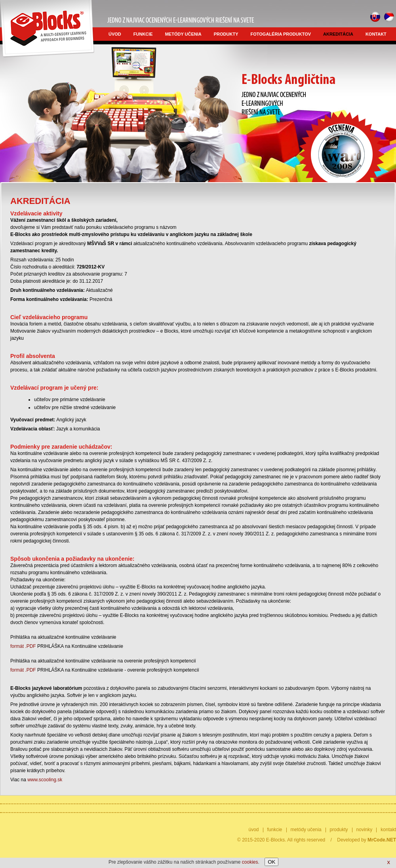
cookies (250, 862)
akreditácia (338, 34)
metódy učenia (183, 34)
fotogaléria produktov (281, 34)
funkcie (143, 34)
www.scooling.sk (45, 780)
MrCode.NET (382, 840)
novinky (365, 830)
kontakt (376, 34)
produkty (226, 34)
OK (271, 862)
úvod (115, 34)
